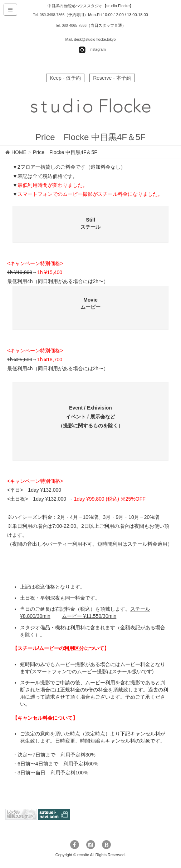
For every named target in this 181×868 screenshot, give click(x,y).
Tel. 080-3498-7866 (49, 15)
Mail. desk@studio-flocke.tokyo (90, 39)
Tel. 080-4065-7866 (71, 25)
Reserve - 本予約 (112, 78)
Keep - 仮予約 (65, 78)
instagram (98, 50)
